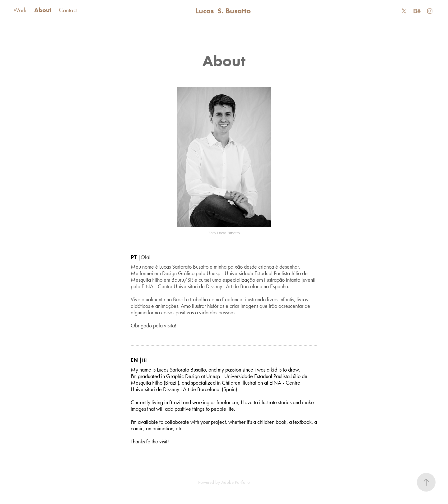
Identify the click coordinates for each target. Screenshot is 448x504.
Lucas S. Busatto (224, 11)
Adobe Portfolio (236, 482)
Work (20, 10)
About (43, 10)
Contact (68, 10)
